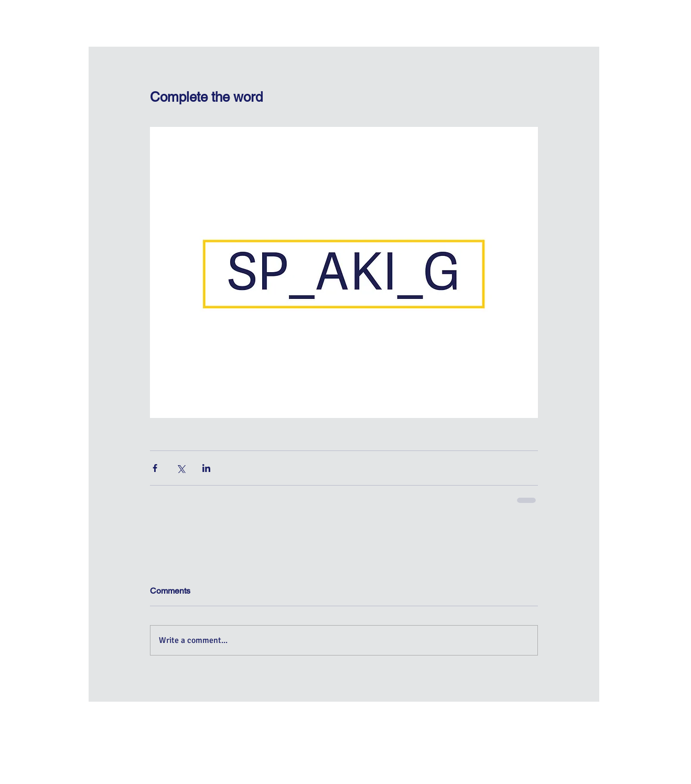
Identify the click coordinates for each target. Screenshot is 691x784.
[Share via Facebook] (155, 468)
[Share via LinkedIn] (206, 468)
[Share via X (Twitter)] (181, 468)
